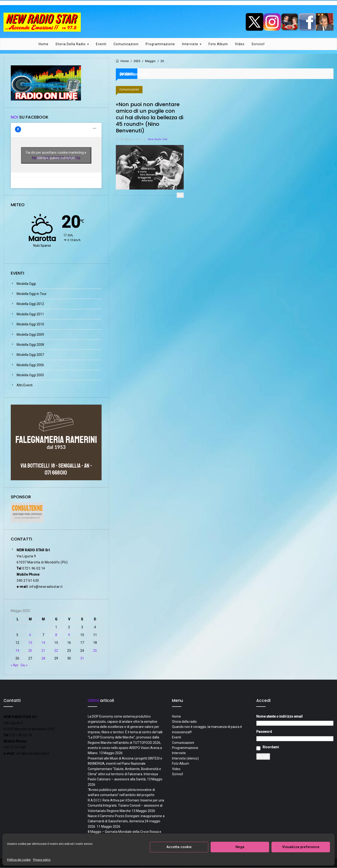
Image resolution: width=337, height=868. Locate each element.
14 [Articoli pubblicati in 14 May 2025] (43, 643)
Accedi (263, 757)
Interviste (192, 44)
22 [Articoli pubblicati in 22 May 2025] (56, 651)
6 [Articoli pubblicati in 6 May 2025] (30, 635)
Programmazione (160, 44)
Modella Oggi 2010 (30, 324)
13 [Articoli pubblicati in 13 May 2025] (30, 643)
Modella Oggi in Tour (32, 294)
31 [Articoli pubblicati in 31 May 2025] (82, 659)
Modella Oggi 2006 (30, 365)
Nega (240, 847)
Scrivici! (258, 44)
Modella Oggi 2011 (30, 314)
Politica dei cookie (19, 860)
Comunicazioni (126, 44)
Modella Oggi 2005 (30, 375)
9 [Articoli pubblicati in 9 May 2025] (69, 635)
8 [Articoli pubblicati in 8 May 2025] (56, 635)
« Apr (15, 665)
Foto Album (218, 44)
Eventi (101, 44)
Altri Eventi (25, 386)
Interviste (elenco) (185, 759)
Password (264, 732)
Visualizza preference (301, 847)
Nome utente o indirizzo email (279, 717)
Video (240, 44)
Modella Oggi (26, 284)
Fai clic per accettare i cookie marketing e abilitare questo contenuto (56, 156)
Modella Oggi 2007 (30, 355)
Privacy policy (42, 860)
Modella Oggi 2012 (30, 304)
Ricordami (271, 747)
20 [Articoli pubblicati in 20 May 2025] (30, 651)
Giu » (24, 665)
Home (44, 44)
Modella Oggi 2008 (30, 345)
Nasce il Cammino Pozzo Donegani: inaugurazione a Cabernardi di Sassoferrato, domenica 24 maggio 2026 (126, 821)
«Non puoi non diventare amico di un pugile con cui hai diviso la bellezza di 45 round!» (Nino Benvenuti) (150, 118)
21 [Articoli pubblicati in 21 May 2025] (43, 651)
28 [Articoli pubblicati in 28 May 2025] (43, 659)
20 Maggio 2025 (130, 140)
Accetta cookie (179, 847)
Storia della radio (72, 44)
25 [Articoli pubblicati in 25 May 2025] (95, 651)
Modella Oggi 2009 (30, 335)
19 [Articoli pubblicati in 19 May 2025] (17, 651)
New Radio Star (155, 140)
